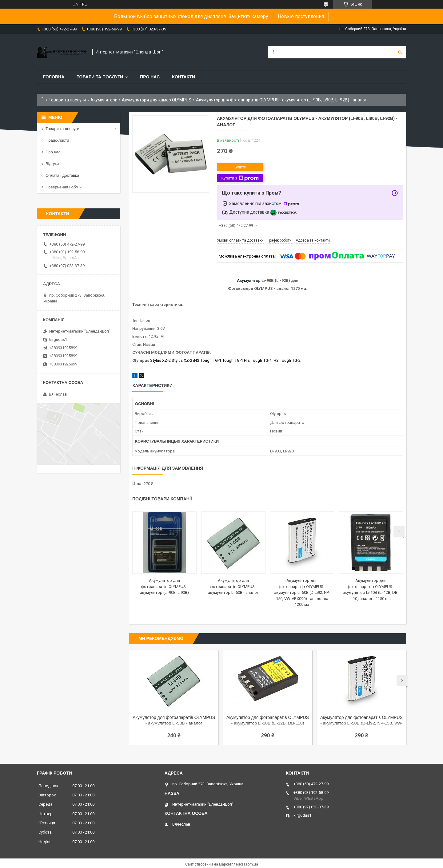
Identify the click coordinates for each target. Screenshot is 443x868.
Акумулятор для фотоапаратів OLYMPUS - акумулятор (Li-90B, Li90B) (164, 586)
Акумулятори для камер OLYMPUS (157, 100)
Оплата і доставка (62, 175)
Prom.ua (251, 864)
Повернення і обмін (64, 187)
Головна (54, 77)
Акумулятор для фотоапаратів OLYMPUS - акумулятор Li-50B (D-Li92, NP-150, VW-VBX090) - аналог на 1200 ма (302, 592)
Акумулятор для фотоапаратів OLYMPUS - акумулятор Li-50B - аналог (233, 586)
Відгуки (52, 164)
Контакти (184, 77)
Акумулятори (104, 100)
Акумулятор (249, 280)
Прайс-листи (57, 140)
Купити (240, 167)
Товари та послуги (100, 77)
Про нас (150, 77)
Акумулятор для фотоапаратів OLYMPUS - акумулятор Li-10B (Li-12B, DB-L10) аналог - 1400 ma (268, 721)
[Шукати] (400, 52)
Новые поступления (301, 16)
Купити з (240, 178)
